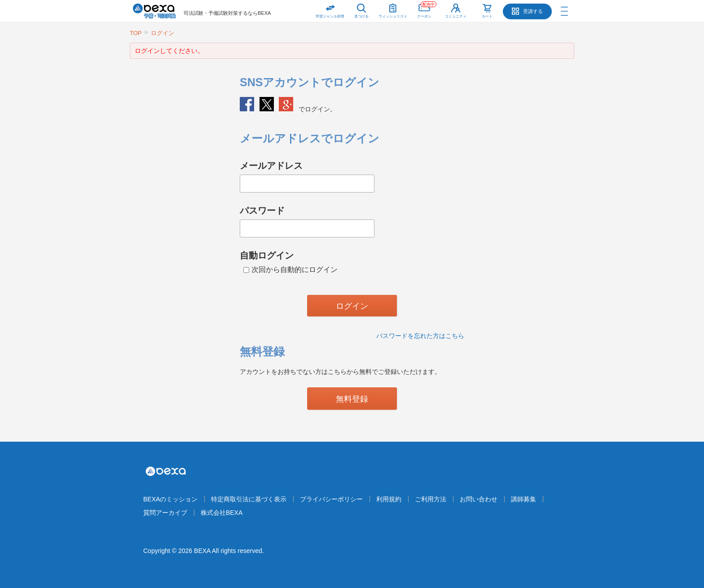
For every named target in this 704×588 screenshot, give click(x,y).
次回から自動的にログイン (290, 270)
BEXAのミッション (170, 499)
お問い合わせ (479, 499)
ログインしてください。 (169, 51)
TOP (136, 33)
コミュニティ (456, 16)
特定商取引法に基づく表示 (249, 499)
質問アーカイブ (165, 513)
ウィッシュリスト (393, 9)
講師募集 (524, 499)
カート (487, 16)
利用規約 (389, 499)
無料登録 (352, 399)
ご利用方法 (431, 499)
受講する (533, 11)
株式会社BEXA (222, 513)
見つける (361, 16)
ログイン (163, 33)
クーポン (427, 9)
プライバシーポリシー (331, 499)
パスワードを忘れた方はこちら (420, 336)
